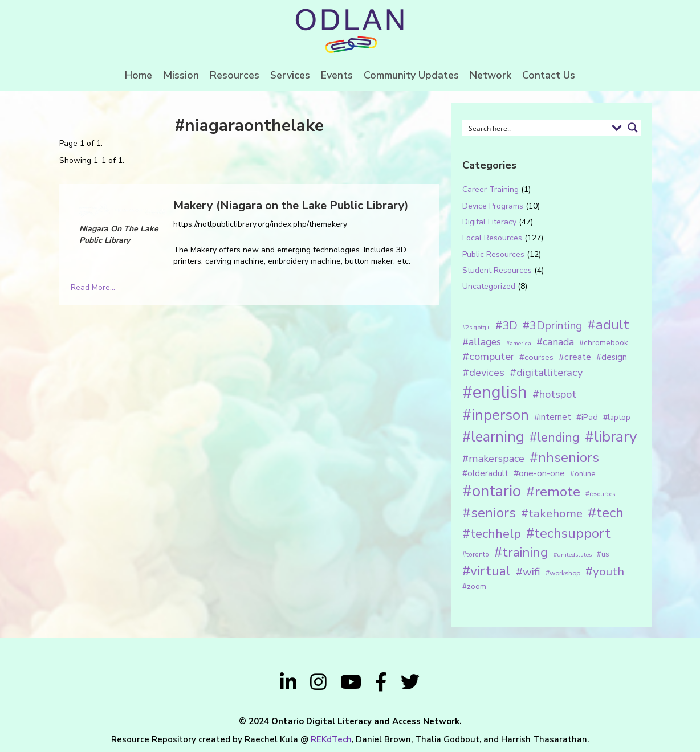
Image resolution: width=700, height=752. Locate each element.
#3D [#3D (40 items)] (506, 326)
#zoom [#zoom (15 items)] (474, 587)
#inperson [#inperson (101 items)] (496, 415)
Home (139, 75)
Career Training (491, 189)
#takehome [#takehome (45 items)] (552, 513)
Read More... (93, 287)
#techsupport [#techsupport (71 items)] (568, 533)
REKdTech (331, 739)
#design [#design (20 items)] (612, 357)
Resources (235, 75)
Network (491, 75)
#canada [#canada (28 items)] (555, 342)
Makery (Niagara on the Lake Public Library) (291, 205)
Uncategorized (489, 286)
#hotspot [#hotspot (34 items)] (554, 394)
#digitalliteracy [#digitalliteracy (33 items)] (546, 372)
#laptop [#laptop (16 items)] (617, 417)
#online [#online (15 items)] (583, 474)
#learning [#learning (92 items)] (493, 437)
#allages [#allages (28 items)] (482, 342)
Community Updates (411, 75)
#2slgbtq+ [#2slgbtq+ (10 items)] (476, 327)
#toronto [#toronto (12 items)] (476, 554)
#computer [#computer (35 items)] (488, 357)
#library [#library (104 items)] (611, 437)
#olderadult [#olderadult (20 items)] (485, 473)
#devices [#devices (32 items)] (483, 373)
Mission (181, 75)
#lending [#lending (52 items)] (555, 438)
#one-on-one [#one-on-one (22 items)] (539, 473)
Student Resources (497, 270)
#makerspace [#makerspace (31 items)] (493, 459)
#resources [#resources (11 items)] (600, 494)
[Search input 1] (536, 128)
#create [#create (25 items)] (575, 357)
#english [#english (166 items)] (495, 392)
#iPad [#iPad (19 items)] (587, 417)
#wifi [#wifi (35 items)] (528, 572)
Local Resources (492, 238)
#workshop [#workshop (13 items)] (563, 573)
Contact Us (549, 75)
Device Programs (493, 206)
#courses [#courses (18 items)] (536, 357)
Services (290, 75)
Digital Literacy (489, 222)
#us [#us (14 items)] (603, 554)
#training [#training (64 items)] (521, 552)
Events (337, 75)
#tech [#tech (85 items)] (606, 513)
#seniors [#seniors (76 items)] (489, 513)
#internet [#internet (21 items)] (553, 417)
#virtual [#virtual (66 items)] (487, 571)
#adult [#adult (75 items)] (608, 325)
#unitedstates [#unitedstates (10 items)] (573, 555)
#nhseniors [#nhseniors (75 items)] (564, 457)
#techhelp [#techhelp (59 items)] (492, 534)
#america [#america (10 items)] (519, 343)
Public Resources (493, 254)
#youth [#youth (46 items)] (605, 571)
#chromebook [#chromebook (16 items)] (604, 343)
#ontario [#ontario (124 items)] (492, 491)
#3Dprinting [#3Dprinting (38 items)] (552, 326)
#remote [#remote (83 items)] (553, 492)
